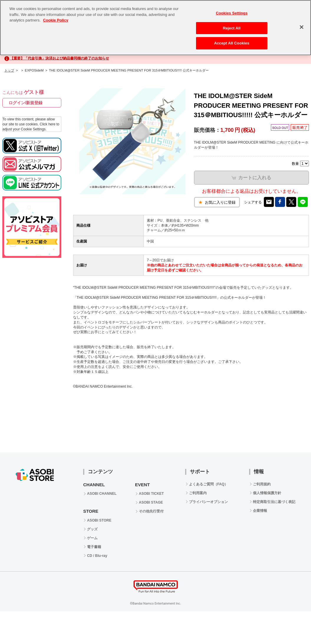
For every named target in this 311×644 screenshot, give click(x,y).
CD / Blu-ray (97, 556)
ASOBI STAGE (151, 502)
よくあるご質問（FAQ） (209, 484)
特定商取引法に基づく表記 (274, 502)
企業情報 (260, 511)
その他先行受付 (151, 511)
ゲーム (92, 538)
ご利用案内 (198, 493)
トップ (9, 70)
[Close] (302, 27)
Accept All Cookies (232, 43)
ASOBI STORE (99, 520)
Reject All (232, 28)
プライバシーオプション (208, 502)
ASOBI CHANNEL (102, 494)
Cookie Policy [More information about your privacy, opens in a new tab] (56, 20)
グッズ (92, 529)
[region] (155, 28)
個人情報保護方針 (267, 493)
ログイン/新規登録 (26, 103)
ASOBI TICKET (151, 494)
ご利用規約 (262, 484)
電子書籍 (94, 547)
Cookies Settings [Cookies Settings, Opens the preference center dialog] (232, 13)
